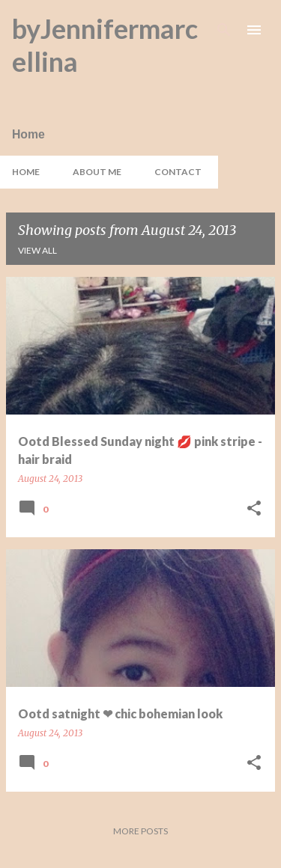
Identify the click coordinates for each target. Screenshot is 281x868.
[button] (254, 509)
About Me (97, 172)
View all (37, 250)
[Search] (224, 30)
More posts (140, 831)
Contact (178, 172)
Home (26, 172)
